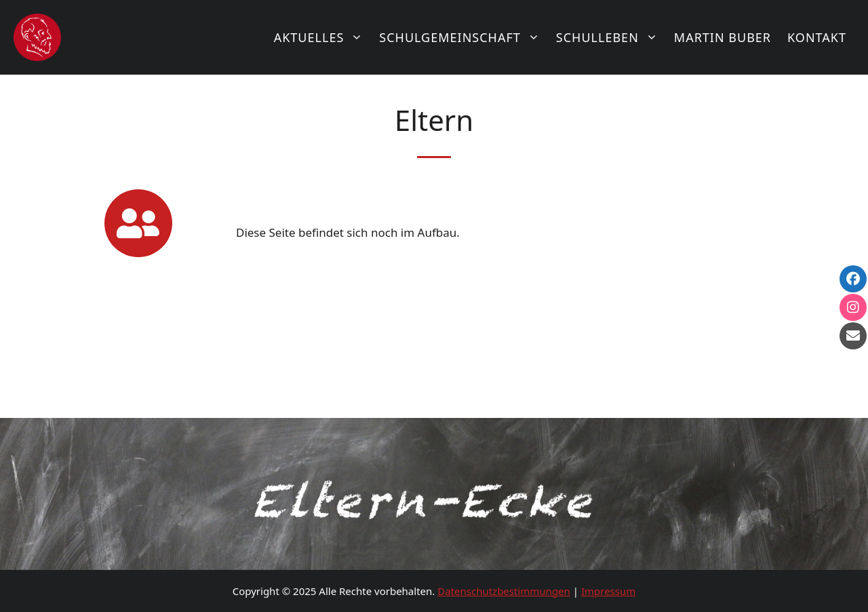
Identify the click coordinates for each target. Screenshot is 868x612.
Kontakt (817, 37)
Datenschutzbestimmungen (504, 591)
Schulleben (611, 37)
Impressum (608, 591)
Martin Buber (723, 37)
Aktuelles (323, 37)
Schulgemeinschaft (463, 37)
